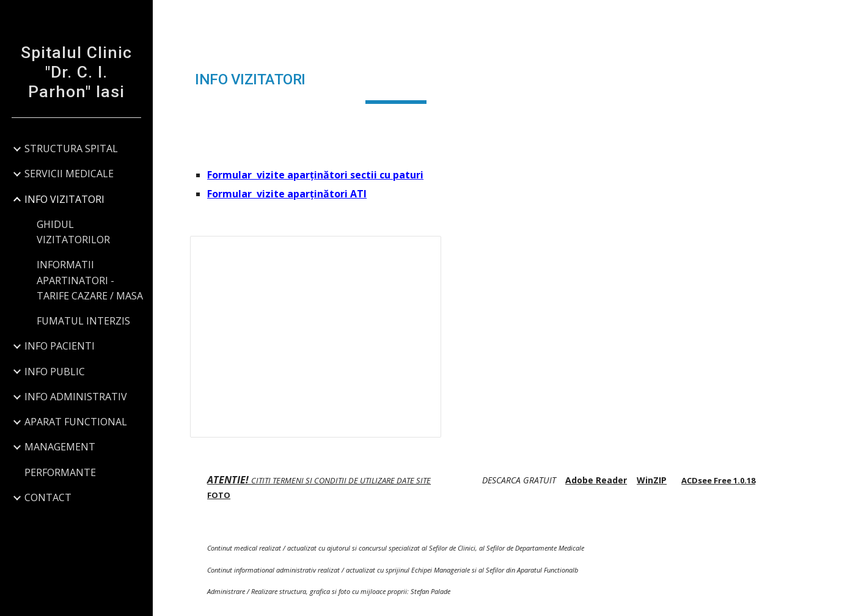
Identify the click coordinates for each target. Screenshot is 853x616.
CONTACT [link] (48, 497)
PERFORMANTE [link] (60, 472)
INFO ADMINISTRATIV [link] (76, 397)
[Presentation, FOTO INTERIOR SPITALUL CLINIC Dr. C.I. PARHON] (316, 337)
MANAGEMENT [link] (60, 447)
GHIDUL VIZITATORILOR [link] (73, 232)
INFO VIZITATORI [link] (64, 199)
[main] (396, 80)
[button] (838, 17)
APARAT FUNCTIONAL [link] (76, 422)
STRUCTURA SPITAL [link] (71, 148)
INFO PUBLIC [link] (55, 372)
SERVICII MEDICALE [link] (69, 174)
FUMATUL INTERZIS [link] (83, 321)
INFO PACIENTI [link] (60, 346)
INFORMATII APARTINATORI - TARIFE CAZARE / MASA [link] (90, 280)
